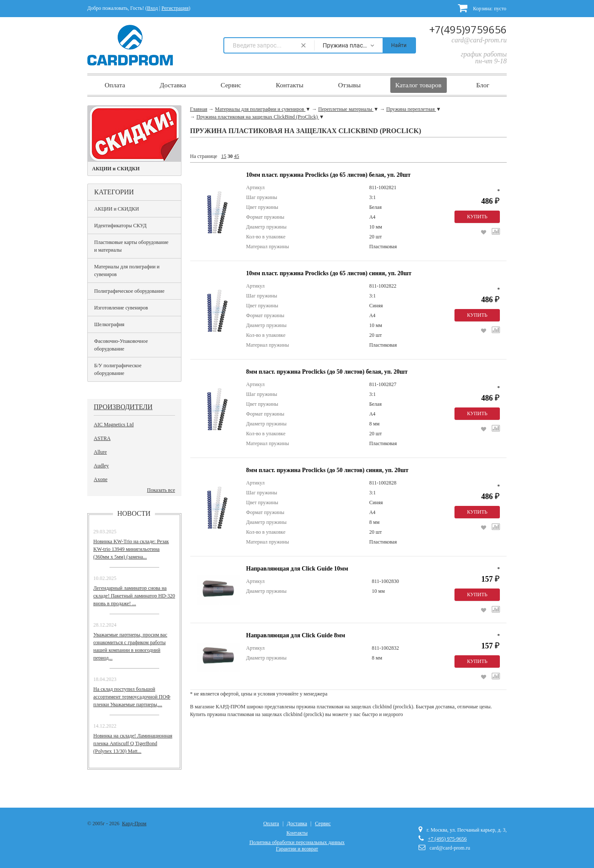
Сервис (231, 85)
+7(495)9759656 (468, 29)
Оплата (115, 85)
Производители (123, 407)
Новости (134, 513)
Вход (153, 8)
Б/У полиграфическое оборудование (118, 369)
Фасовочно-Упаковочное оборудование (121, 345)
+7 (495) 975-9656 (447, 839)
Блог (483, 85)
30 (230, 156)
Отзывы (349, 85)
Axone (101, 479)
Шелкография (109, 324)
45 (237, 156)
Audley (101, 466)
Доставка (173, 85)
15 (224, 156)
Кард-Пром (134, 823)
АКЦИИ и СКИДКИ (117, 209)
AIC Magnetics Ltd (114, 425)
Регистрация (175, 8)
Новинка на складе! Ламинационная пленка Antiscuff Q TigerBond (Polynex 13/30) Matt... (133, 743)
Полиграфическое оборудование (129, 291)
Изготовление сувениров (121, 308)
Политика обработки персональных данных (297, 842)
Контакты (290, 85)
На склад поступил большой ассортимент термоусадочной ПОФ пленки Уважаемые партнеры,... (132, 697)
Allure (100, 452)
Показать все (161, 490)
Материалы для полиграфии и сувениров (127, 271)
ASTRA (102, 438)
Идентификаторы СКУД (120, 226)
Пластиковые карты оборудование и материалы (131, 246)
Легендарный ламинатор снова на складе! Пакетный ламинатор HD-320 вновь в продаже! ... (134, 596)
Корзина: (482, 8)
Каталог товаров (419, 85)
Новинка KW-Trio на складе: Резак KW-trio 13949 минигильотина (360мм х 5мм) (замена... (131, 549)
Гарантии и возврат (297, 849)
